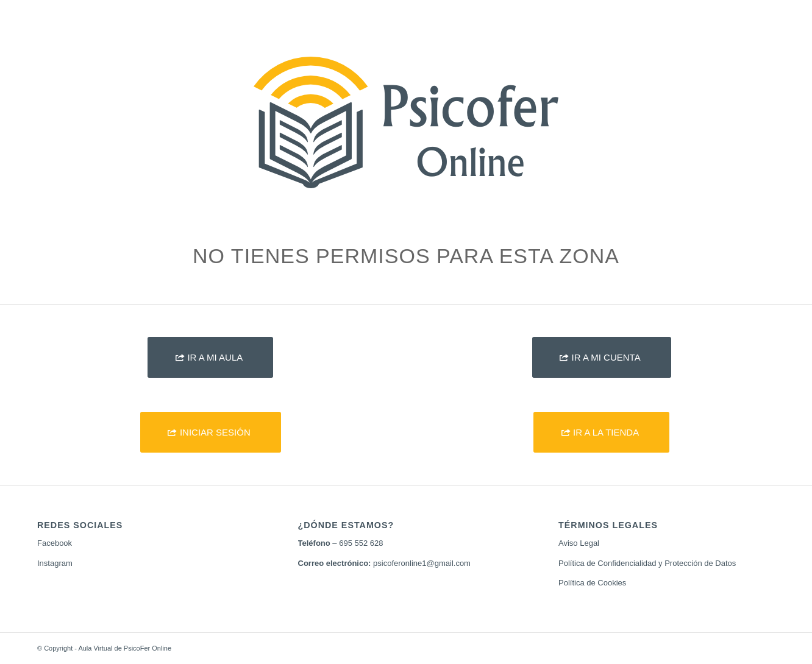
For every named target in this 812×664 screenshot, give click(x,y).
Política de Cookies (592, 583)
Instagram (55, 563)
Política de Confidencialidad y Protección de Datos (647, 563)
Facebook (55, 543)
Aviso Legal (579, 543)
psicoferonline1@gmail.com (422, 563)
